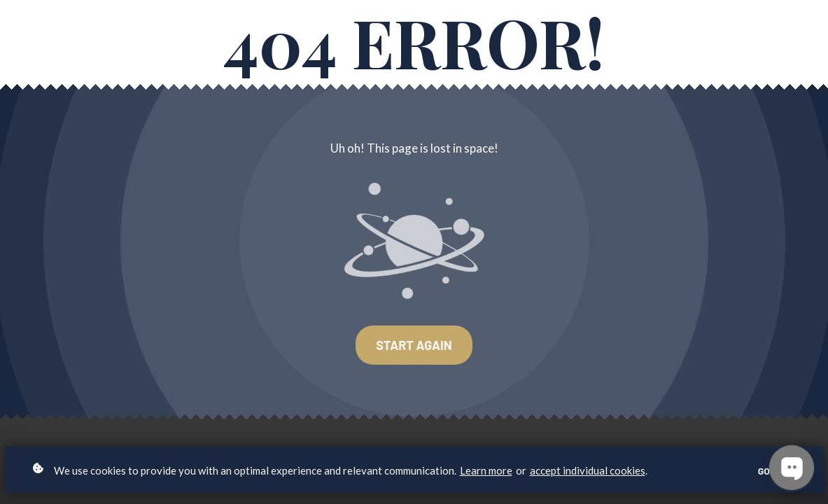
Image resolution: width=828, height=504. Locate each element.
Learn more (486, 470)
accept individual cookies (588, 470)
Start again (414, 345)
